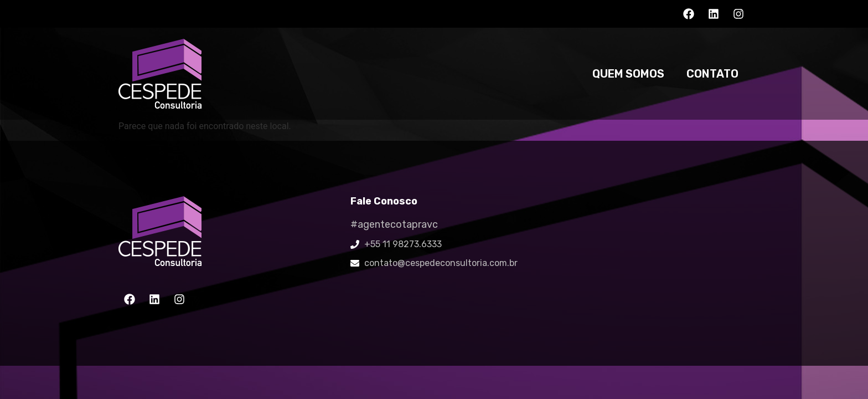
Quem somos (628, 74)
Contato (712, 74)
